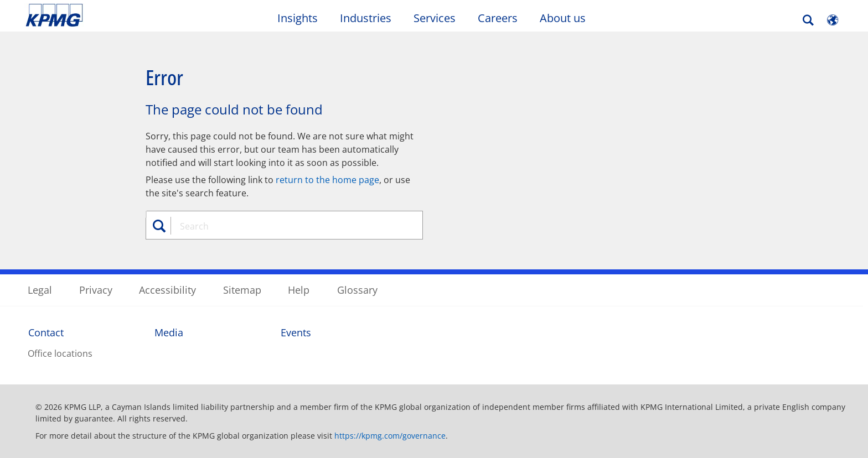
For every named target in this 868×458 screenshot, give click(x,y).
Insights (298, 18)
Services (435, 18)
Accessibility (167, 290)
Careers (498, 18)
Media (169, 332)
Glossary (357, 290)
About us (563, 18)
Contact (46, 332)
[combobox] (288, 226)
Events (296, 332)
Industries (366, 18)
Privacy (96, 290)
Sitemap (242, 290)
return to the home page (327, 180)
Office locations (60, 353)
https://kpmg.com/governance (390, 436)
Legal (40, 290)
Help (299, 290)
